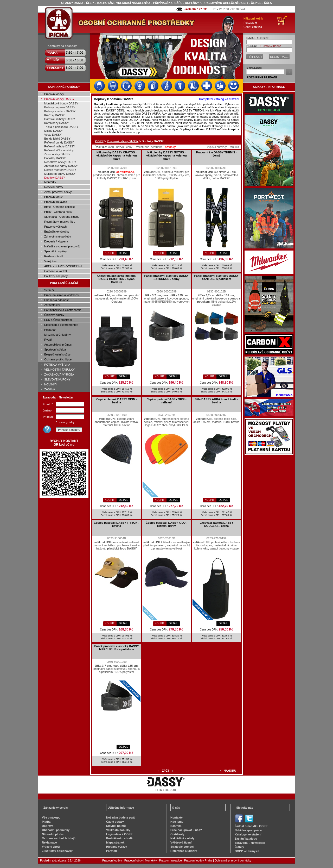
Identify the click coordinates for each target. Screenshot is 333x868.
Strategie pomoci (182, 847)
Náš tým (176, 826)
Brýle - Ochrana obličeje (59, 207)
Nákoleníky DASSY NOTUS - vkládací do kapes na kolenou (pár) (166, 155)
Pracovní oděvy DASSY (59, 99)
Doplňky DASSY (55, 178)
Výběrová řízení (181, 842)
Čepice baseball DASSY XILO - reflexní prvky (166, 524)
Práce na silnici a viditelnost (62, 295)
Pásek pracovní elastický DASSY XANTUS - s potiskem (216, 277)
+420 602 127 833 (196, 9)
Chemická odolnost (56, 300)
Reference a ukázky (184, 851)
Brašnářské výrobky (57, 232)
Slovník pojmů (116, 826)
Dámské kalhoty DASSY (60, 119)
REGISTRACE (279, 57)
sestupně (157, 147)
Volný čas (50, 261)
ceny (129, 147)
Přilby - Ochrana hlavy (58, 212)
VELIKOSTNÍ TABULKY (59, 370)
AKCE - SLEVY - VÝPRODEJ (63, 266)
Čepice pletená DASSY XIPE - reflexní (166, 401)
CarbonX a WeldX (56, 271)
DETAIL (123, 253)
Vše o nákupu (51, 817)
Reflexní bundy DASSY (59, 142)
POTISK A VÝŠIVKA (57, 365)
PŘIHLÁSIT (255, 57)
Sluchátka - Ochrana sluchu (62, 217)
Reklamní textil (54, 256)
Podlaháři (50, 330)
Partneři (112, 851)
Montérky (50, 182)
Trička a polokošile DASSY (61, 127)
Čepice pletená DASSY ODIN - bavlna (117, 401)
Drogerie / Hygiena (56, 241)
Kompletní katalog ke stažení (219, 99)
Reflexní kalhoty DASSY (60, 146)
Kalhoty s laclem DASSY (60, 111)
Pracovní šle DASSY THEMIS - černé (217, 154)
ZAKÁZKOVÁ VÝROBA (59, 374)
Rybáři (48, 340)
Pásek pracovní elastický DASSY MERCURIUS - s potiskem (116, 648)
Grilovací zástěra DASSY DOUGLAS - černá (216, 524)
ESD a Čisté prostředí (58, 320)
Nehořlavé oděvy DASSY (60, 162)
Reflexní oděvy (54, 187)
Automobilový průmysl (58, 345)
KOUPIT (110, 253)
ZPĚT (165, 771)
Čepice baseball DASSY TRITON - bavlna (117, 524)
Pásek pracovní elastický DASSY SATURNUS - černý (166, 277)
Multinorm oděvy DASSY (60, 174)
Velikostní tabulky (118, 830)
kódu (111, 147)
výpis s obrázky (217, 147)
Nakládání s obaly (182, 838)
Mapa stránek (115, 842)
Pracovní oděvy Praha (198, 860)
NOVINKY (51, 384)
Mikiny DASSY (54, 131)
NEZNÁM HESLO (272, 46)
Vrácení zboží (51, 847)
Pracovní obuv (53, 197)
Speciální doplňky (55, 251)
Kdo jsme (177, 822)
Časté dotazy (115, 822)
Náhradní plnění (53, 834)
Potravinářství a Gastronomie (63, 310)
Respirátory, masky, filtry (60, 222)
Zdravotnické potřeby (58, 236)
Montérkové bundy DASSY (61, 103)
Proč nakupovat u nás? (186, 830)
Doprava (48, 826)
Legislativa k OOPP (119, 834)
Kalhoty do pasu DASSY (60, 107)
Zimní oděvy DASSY (57, 154)
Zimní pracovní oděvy (58, 192)
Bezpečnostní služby (57, 354)
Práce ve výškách (55, 227)
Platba (46, 822)
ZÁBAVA (50, 389)
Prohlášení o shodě (119, 838)
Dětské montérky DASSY (60, 170)
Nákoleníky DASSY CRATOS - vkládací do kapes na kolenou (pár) (116, 155)
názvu (120, 147)
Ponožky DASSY (55, 158)
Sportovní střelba (55, 349)
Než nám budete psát (120, 817)
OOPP (99, 141)
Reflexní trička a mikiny (59, 150)
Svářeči (49, 290)
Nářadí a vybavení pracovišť (62, 246)
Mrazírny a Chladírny (57, 335)
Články (239, 847)
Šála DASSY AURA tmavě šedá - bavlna (216, 401)
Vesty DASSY (53, 135)
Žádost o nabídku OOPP (251, 826)
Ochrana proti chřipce (58, 359)
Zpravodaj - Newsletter (250, 843)
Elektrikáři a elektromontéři (61, 325)
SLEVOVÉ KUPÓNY (57, 379)
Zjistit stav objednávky (57, 851)
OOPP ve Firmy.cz (247, 851)
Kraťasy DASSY (55, 115)
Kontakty (177, 817)
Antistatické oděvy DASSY (61, 166)
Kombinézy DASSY (57, 123)
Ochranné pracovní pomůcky (233, 860)
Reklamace (49, 842)
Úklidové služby (54, 315)
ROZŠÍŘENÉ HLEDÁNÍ (262, 77)
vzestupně (143, 147)
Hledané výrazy (117, 847)
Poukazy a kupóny (56, 276)
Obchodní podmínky (56, 830)
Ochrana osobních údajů (59, 838)
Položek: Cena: (253, 23)
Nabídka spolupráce (248, 830)
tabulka (234, 147)
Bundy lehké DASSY (57, 139)
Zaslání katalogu (246, 839)
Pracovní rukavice (56, 202)
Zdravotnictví (52, 305)
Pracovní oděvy (54, 94)
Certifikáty (177, 834)
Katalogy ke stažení (248, 834)
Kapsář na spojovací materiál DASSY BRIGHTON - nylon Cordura (117, 279)
